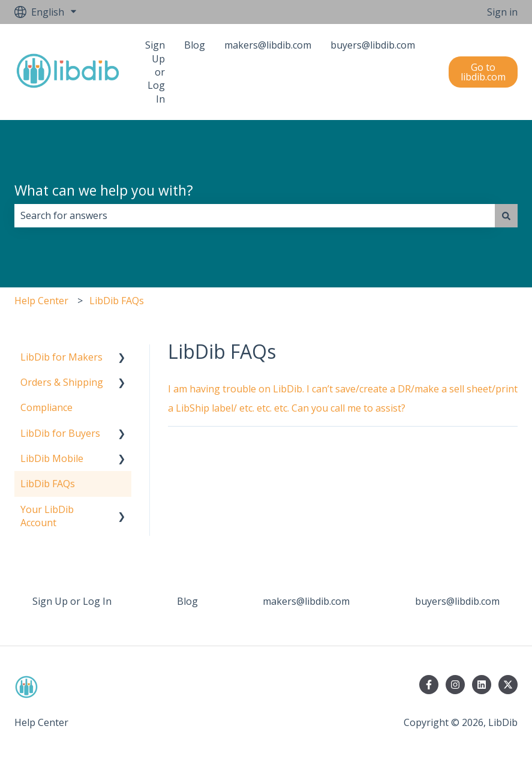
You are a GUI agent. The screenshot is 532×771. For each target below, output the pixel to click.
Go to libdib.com (483, 72)
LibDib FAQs (117, 301)
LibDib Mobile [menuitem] (52, 458)
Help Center (41, 301)
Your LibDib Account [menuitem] (47, 516)
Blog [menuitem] (187, 601)
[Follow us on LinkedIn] (482, 685)
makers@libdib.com (268, 45)
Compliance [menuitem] (46, 407)
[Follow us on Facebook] (429, 685)
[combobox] (255, 215)
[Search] (506, 215)
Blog (195, 45)
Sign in (502, 12)
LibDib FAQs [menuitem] (48, 484)
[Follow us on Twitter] (508, 685)
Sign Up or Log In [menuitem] (72, 601)
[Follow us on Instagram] (455, 685)
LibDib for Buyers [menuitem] (60, 433)
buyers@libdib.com (373, 45)
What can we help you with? (104, 190)
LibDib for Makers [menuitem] (61, 357)
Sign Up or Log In (155, 72)
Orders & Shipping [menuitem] (62, 382)
